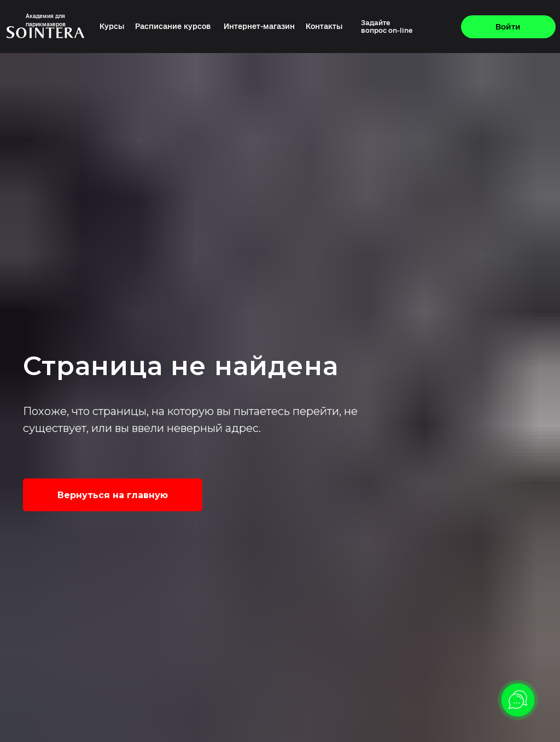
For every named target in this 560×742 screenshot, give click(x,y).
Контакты (324, 27)
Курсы (112, 27)
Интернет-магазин (259, 27)
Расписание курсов (173, 27)
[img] (425, 27)
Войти (508, 27)
